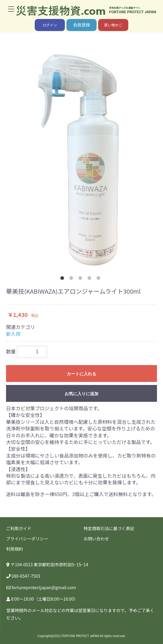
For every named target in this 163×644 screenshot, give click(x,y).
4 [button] (91, 279)
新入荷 (13, 334)
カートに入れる (81, 374)
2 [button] (72, 279)
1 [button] (63, 279)
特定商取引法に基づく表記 (109, 528)
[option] (81, 160)
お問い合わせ (96, 539)
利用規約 (14, 549)
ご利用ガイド (19, 528)
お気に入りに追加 (81, 394)
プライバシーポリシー (27, 539)
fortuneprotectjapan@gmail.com (44, 587)
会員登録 (81, 25)
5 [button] (100, 279)
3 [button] (81, 279)
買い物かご (113, 25)
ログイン (50, 25)
